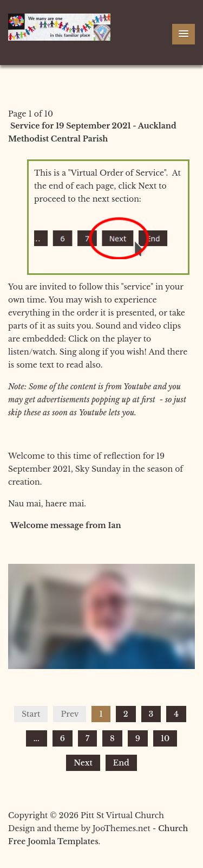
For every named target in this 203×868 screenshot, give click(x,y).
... (37, 738)
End (121, 763)
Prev (70, 714)
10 (165, 738)
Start (31, 714)
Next (83, 763)
